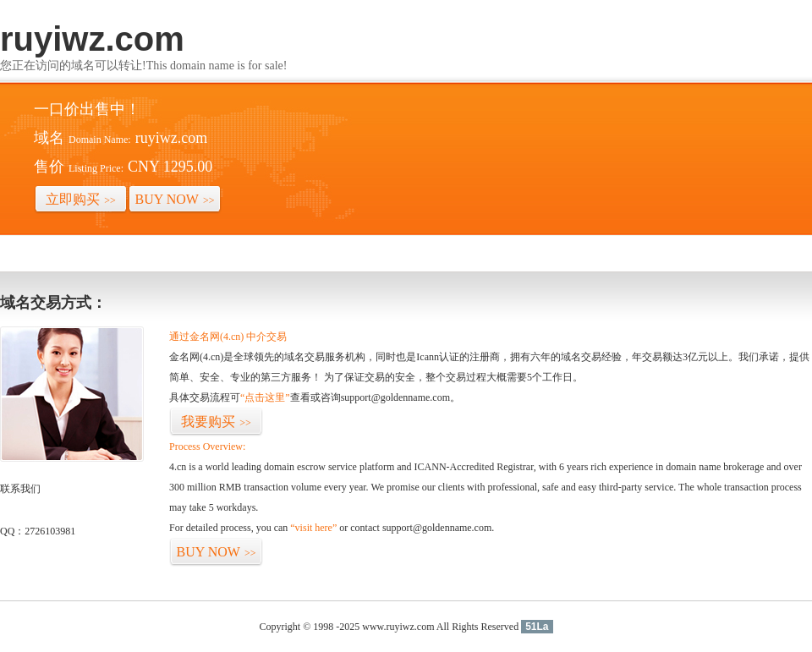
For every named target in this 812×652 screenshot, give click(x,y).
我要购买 (216, 422)
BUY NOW (175, 199)
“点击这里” (265, 397)
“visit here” (313, 528)
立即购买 (81, 199)
